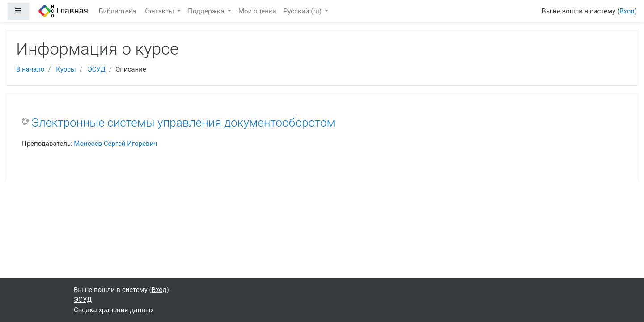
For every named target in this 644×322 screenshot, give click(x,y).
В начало (30, 69)
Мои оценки (257, 11)
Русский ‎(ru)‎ (303, 11)
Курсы (66, 69)
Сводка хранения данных (114, 310)
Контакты (159, 11)
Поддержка (207, 11)
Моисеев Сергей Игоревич (115, 144)
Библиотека (117, 11)
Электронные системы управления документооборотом (183, 123)
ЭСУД (97, 69)
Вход (627, 11)
